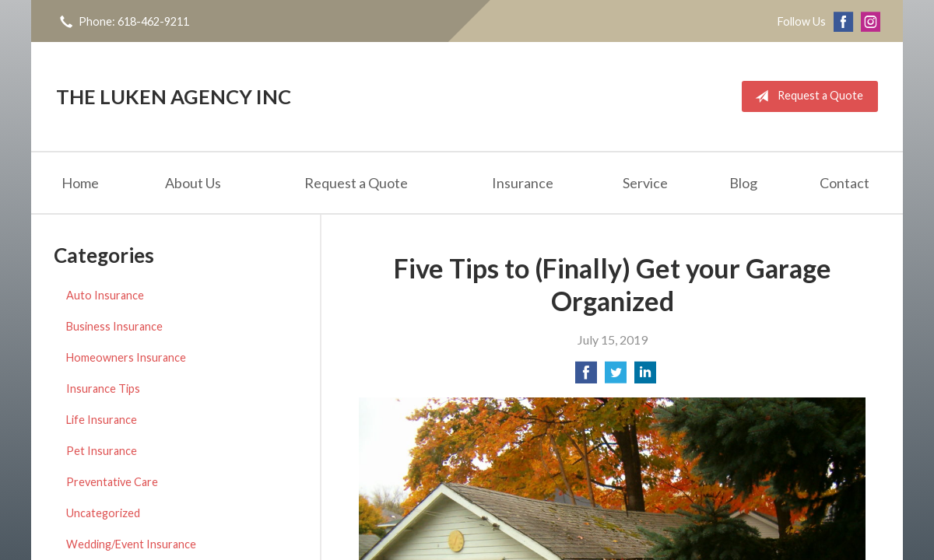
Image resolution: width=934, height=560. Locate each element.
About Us (193, 183)
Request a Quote (806, 96)
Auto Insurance (105, 295)
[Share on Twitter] (616, 377)
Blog (743, 183)
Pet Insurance (102, 451)
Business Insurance (114, 326)
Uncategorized (103, 513)
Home (80, 183)
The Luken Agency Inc (174, 96)
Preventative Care (112, 482)
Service (645, 183)
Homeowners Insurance (126, 357)
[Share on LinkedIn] (645, 377)
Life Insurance (102, 420)
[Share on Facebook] (586, 377)
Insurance (523, 183)
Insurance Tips (103, 388)
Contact (844, 183)
